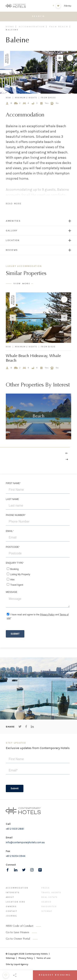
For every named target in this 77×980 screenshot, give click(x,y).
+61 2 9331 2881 (15, 829)
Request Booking (55, 975)
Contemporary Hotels (36, 954)
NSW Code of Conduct (20, 926)
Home (10, 27)
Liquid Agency (21, 964)
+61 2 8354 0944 (16, 856)
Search (46, 902)
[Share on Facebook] (26, 727)
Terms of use (44, 958)
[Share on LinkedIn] (32, 727)
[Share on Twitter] (20, 727)
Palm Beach (59, 27)
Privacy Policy (26, 958)
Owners (11, 907)
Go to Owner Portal (18, 939)
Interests (13, 893)
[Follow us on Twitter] (24, 870)
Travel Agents (51, 893)
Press (46, 888)
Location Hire (16, 902)
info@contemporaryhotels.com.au (25, 842)
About (10, 897)
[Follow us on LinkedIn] (16, 870)
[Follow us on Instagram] (32, 870)
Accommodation (32, 27)
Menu (68, 6)
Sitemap (47, 911)
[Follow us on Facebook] (8, 870)
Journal (12, 916)
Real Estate (50, 897)
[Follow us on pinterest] (40, 870)
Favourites (49, 907)
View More (22, 284)
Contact (12, 911)
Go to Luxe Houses (18, 933)
